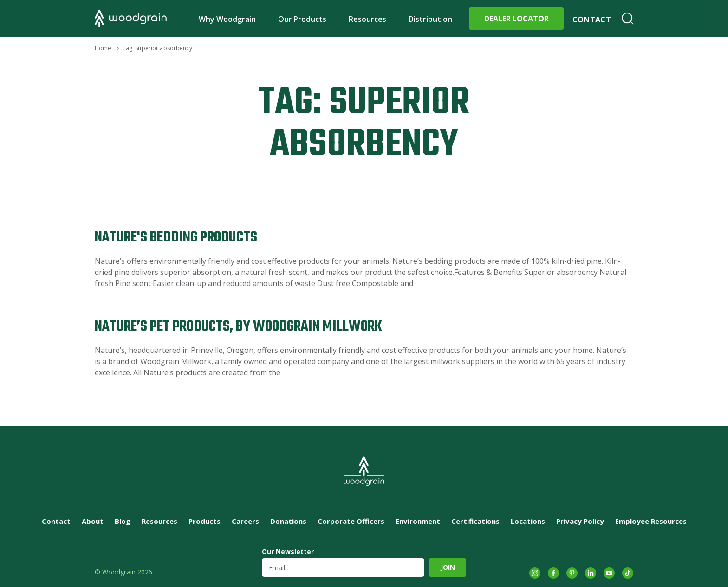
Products (205, 521)
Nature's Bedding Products (176, 238)
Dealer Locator (517, 19)
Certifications (475, 521)
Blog (123, 521)
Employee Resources (651, 521)
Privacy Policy (580, 521)
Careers (245, 521)
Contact (592, 20)
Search (628, 19)
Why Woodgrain (227, 19)
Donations (288, 521)
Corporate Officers (351, 521)
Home (103, 48)
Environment (418, 521)
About (93, 521)
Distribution (430, 19)
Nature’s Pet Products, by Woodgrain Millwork (238, 327)
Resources (367, 19)
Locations (528, 521)
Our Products (302, 19)
